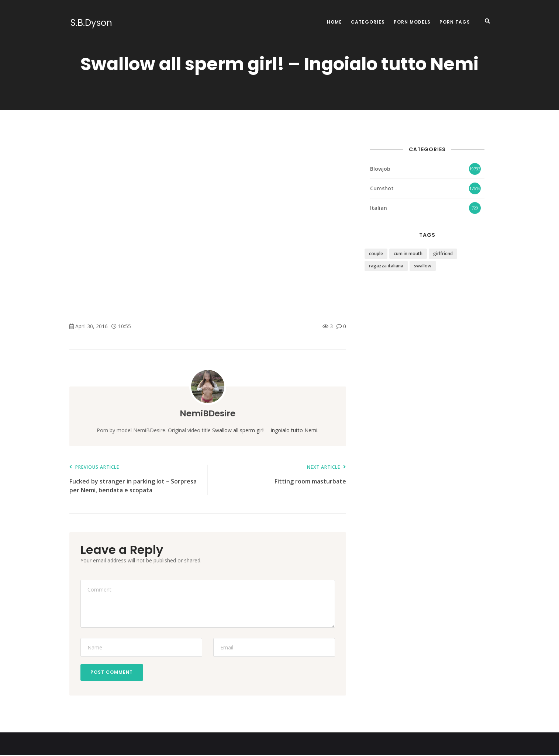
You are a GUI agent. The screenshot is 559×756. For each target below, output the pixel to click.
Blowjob (380, 169)
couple (376, 254)
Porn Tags (455, 22)
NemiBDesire (208, 413)
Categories (368, 22)
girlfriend (443, 254)
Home (334, 22)
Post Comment (113, 672)
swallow (423, 266)
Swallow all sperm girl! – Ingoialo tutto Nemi (265, 430)
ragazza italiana (386, 266)
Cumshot (382, 188)
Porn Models (412, 22)
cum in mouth (408, 254)
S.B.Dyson (90, 23)
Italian (379, 208)
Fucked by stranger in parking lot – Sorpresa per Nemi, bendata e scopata (135, 479)
